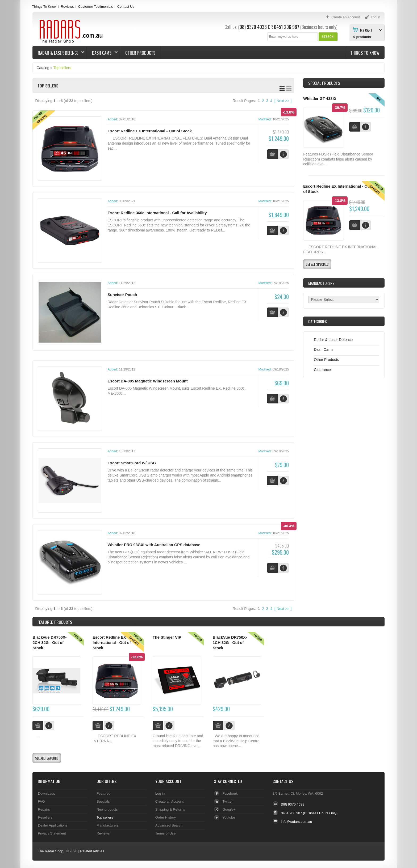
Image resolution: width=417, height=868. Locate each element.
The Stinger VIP (167, 637)
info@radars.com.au (296, 821)
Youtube (229, 817)
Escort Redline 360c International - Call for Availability (157, 213)
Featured (103, 793)
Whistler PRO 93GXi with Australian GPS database (154, 545)
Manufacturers (108, 825)
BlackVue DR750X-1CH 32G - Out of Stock (230, 642)
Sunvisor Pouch (122, 295)
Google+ (229, 809)
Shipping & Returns (170, 809)
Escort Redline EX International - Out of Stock (150, 131)
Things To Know (44, 7)
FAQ (41, 801)
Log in (160, 793)
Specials (103, 801)
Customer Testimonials (96, 7)
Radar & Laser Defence (59, 53)
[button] (328, 37)
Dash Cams (102, 53)
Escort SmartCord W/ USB (132, 463)
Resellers (45, 817)
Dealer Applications (53, 825)
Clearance (322, 370)
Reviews (67, 7)
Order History (166, 817)
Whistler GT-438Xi (320, 99)
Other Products (140, 53)
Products (55, 621)
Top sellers (62, 68)
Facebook (230, 793)
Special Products (324, 83)
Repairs (44, 809)
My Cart (366, 30)
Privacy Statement (52, 833)
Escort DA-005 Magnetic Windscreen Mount (147, 381)
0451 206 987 (287, 27)
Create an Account (170, 801)
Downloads (46, 793)
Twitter (227, 801)
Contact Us (126, 7)
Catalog (43, 68)
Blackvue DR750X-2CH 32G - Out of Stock (49, 642)
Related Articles (92, 850)
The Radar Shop (50, 850)
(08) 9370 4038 (253, 27)
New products (107, 809)
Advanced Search (169, 825)
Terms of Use (165, 833)
